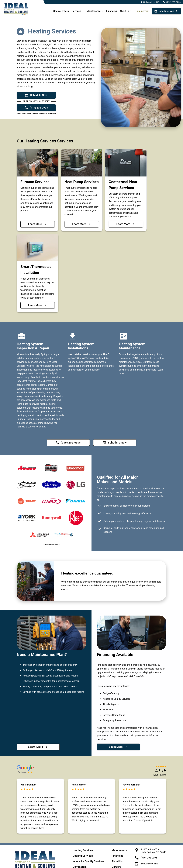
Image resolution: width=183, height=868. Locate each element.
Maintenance (94, 11)
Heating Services (83, 831)
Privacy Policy (76, 863)
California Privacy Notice (96, 863)
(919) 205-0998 (173, 2)
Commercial (142, 11)
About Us (117, 842)
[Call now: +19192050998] (36, 108)
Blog (114, 853)
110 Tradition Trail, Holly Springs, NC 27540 (154, 831)
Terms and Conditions (120, 863)
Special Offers (61, 11)
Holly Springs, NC (151, 2)
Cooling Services (83, 836)
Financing (111, 11)
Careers (116, 847)
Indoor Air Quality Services (88, 842)
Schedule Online (149, 844)
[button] (25, 751)
